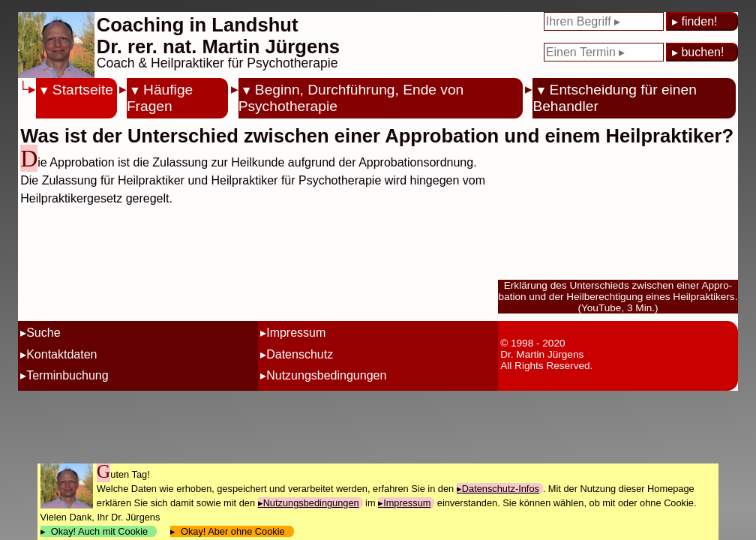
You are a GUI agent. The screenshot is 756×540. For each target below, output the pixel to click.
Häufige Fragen (160, 98)
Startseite (83, 90)
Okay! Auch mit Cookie (100, 531)
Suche (43, 333)
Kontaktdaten (61, 354)
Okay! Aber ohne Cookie (233, 531)
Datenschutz (300, 354)
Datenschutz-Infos (501, 489)
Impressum (296, 333)
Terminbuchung (67, 375)
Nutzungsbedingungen (326, 375)
